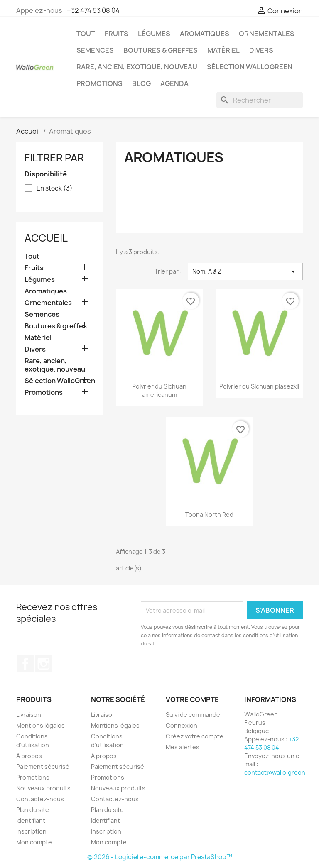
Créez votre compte (195, 736)
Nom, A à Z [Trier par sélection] (245, 271)
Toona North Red (209, 515)
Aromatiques (205, 34)
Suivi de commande (193, 715)
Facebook (25, 664)
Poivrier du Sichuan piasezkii (259, 386)
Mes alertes (183, 747)
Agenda (174, 83)
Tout (86, 34)
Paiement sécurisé (43, 767)
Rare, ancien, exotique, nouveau (137, 67)
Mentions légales (40, 725)
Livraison (29, 715)
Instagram (44, 664)
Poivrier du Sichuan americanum (159, 390)
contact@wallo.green (275, 772)
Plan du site (33, 810)
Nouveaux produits (43, 788)
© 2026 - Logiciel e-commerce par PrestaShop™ (160, 857)
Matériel (223, 50)
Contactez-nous (40, 799)
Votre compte (192, 699)
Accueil (46, 238)
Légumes (154, 34)
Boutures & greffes (161, 50)
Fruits (117, 34)
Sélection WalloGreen (250, 67)
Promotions (99, 83)
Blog (141, 83)
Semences (95, 50)
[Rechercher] (260, 100)
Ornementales (267, 34)
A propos (29, 756)
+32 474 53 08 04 (93, 10)
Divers (261, 50)
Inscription (31, 831)
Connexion (182, 725)
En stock (55, 188)
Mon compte (34, 842)
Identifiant (31, 820)
